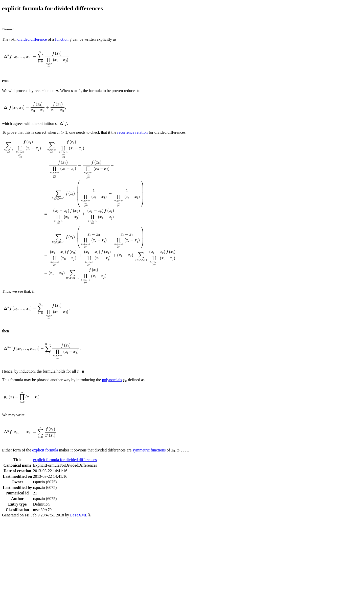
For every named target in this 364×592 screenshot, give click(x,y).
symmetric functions (149, 450)
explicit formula (45, 450)
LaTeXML (81, 515)
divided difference (32, 39)
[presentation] (11, 40)
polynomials (112, 380)
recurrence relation (132, 132)
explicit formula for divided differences (65, 460)
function (62, 39)
